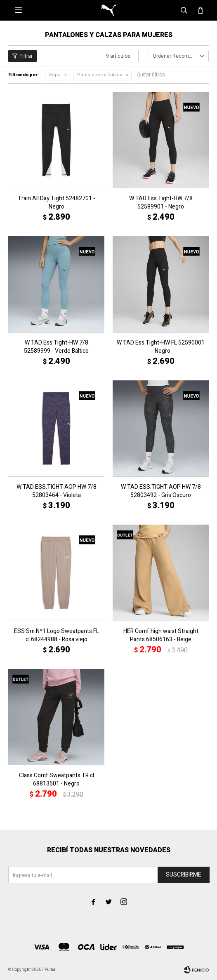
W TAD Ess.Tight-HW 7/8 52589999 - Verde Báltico (56, 347)
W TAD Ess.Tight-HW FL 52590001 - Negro (161, 347)
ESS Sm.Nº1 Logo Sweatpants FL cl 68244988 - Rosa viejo (57, 635)
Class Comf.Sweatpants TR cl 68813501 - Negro (57, 780)
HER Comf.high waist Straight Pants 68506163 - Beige (161, 635)
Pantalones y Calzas (100, 75)
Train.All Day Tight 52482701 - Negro (57, 203)
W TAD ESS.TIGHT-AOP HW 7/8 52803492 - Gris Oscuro (161, 491)
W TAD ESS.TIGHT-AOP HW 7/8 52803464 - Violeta (57, 491)
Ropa (55, 75)
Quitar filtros (151, 75)
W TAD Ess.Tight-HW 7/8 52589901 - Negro (161, 203)
